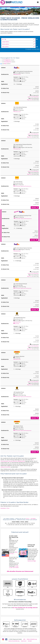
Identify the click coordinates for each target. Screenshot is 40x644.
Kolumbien (3, 508)
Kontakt (30, 641)
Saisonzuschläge (32, 561)
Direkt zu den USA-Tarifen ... (14, 567)
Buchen (35, 207)
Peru (8, 508)
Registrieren (30, 100)
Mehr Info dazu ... (13, 553)
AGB (24, 639)
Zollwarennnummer (5, 467)
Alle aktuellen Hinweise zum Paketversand (20, 571)
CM (37, 47)
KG (37, 39)
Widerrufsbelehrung (32, 639)
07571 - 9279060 (31, 519)
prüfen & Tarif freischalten (33, 97)
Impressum (24, 641)
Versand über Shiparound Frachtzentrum (22, 186)
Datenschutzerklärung (14, 641)
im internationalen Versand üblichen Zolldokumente (17, 460)
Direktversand (17, 74)
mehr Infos (16, 324)
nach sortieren (7, 60)
